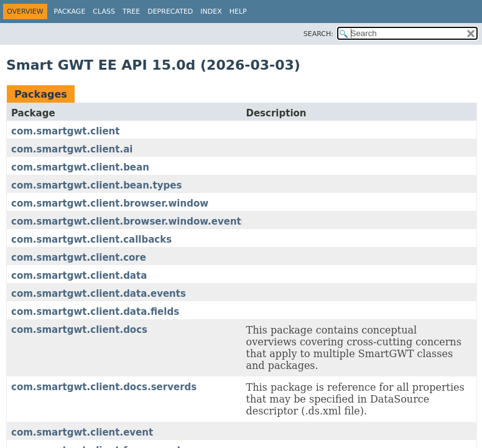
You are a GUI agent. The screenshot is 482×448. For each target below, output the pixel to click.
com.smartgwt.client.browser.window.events (129, 222)
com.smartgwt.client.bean (80, 167)
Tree (131, 12)
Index (211, 12)
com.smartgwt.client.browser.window (110, 203)
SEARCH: (318, 34)
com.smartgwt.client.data (79, 276)
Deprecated (170, 12)
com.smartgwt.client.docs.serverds (104, 387)
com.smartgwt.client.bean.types (96, 185)
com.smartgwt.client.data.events (99, 294)
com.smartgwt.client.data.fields (95, 312)
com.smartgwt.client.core (79, 258)
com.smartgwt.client (65, 131)
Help (238, 12)
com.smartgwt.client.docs (79, 330)
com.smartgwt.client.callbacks (91, 240)
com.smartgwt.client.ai (72, 149)
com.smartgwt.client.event (82, 432)
